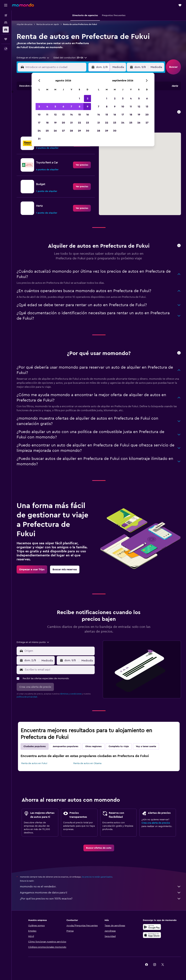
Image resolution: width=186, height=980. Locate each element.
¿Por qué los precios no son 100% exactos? (100, 899)
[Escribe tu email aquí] (59, 670)
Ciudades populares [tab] (35, 746)
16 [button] (88, 115)
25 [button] (47, 131)
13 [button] (63, 115)
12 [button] (55, 115)
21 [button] (71, 123)
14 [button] (71, 115)
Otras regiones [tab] (93, 746)
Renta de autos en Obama (87, 763)
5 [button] (55, 107)
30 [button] (88, 131)
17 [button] (39, 123)
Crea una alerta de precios (156, 823)
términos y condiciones (71, 694)
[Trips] (6, 39)
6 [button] (63, 107)
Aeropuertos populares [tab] (65, 746)
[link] (82, 165)
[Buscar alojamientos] (6, 22)
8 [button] (79, 107)
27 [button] (63, 131)
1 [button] (79, 98)
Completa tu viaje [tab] (119, 746)
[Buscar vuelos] (6, 15)
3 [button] (39, 107)
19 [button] (55, 123)
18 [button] (47, 123)
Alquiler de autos (25, 24)
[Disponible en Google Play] (152, 927)
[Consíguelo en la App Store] (152, 935)
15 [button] (79, 115)
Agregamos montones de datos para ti (100, 893)
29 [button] (79, 131)
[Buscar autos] (6, 30)
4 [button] (47, 107)
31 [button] (39, 139)
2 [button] (88, 98)
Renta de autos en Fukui (34, 763)
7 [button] (71, 107)
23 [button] (87, 123)
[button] (6, 5)
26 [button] (55, 131)
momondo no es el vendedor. (100, 887)
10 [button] (39, 115)
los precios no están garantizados (97, 877)
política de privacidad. (27, 697)
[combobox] (33, 58)
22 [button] (79, 123)
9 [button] (88, 107)
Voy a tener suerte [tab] (146, 746)
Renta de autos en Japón (48, 24)
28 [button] (71, 131)
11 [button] (47, 115)
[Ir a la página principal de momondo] (23, 5)
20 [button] (63, 123)
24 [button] (39, 131)
